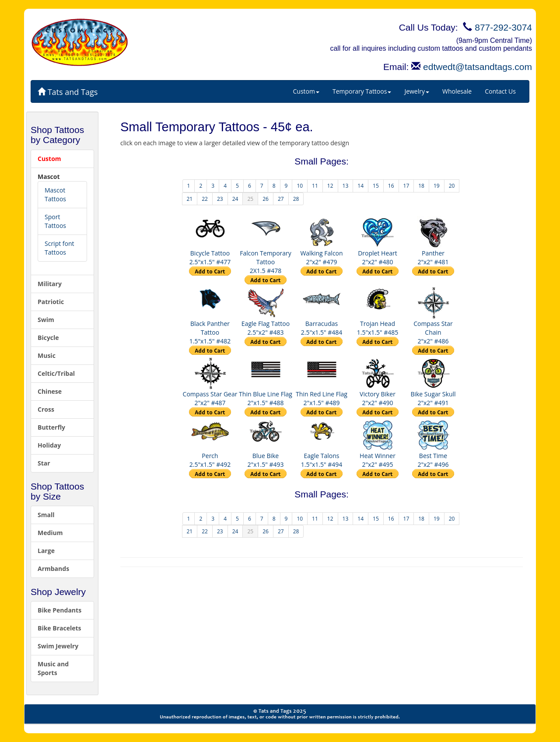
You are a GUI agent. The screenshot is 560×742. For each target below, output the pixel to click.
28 (296, 199)
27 (281, 199)
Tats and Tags (68, 92)
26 (266, 199)
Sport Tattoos (55, 221)
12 (330, 186)
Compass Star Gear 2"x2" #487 (210, 398)
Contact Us (500, 91)
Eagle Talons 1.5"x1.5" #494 (322, 460)
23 (220, 199)
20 (452, 186)
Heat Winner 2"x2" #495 (378, 460)
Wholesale (457, 91)
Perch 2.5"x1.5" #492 (210, 460)
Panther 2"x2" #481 (433, 257)
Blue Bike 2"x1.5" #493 (266, 460)
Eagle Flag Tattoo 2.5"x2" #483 (266, 328)
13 (346, 186)
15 (376, 186)
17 (406, 186)
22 (205, 199)
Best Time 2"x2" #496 (433, 460)
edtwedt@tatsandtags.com (478, 67)
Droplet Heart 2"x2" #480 (378, 257)
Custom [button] (306, 91)
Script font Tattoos (59, 248)
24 (235, 199)
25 (250, 199)
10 (300, 186)
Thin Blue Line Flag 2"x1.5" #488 (266, 398)
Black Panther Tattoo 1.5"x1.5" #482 (210, 332)
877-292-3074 (503, 27)
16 (391, 186)
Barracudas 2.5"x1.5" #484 (322, 328)
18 (421, 186)
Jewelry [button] (417, 91)
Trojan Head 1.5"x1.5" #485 (378, 328)
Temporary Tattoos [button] (362, 91)
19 (437, 186)
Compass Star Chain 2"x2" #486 (433, 332)
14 (360, 186)
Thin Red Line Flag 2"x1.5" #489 (322, 398)
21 (190, 199)
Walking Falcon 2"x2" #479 (321, 257)
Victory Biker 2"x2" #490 (378, 398)
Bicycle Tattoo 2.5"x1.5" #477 (210, 257)
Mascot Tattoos (55, 194)
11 (315, 186)
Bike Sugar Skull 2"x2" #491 (433, 398)
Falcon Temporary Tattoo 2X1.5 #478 (266, 262)
